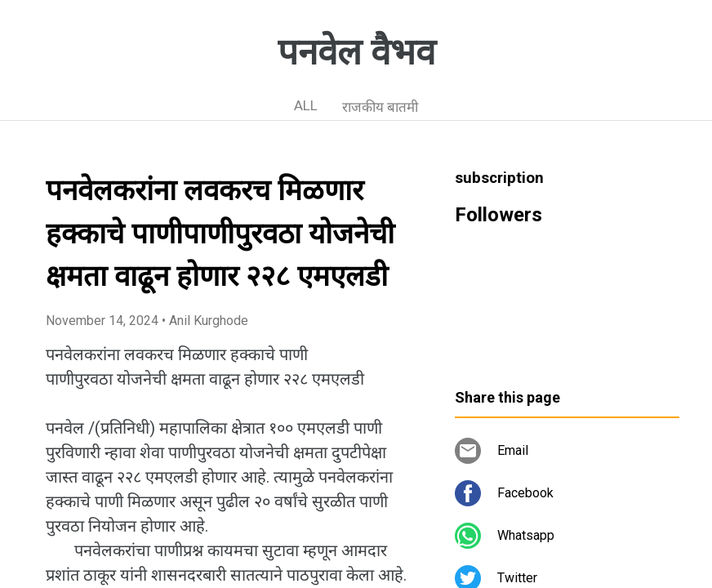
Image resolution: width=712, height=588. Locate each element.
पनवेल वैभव (356, 52)
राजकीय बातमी (380, 107)
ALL (306, 105)
